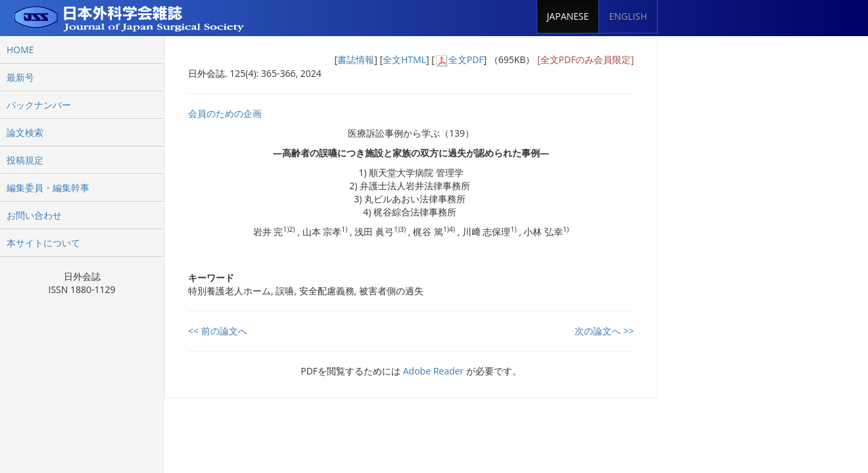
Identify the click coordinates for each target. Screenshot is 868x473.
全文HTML (404, 59)
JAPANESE (568, 16)
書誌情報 (356, 59)
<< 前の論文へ (218, 331)
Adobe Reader (433, 371)
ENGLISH (628, 16)
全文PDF (466, 59)
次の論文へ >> (604, 331)
